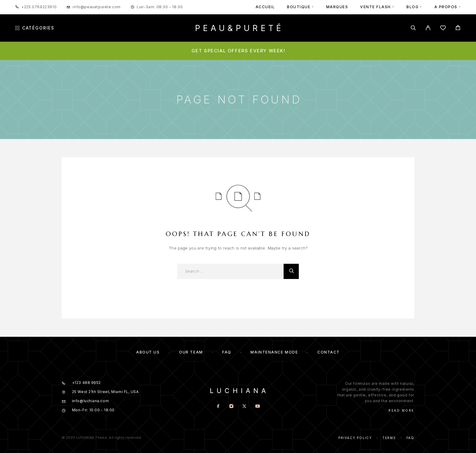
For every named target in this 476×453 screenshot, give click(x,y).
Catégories (35, 28)
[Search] (413, 28)
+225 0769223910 (39, 7)
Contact (329, 352)
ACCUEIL (265, 7)
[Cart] (458, 28)
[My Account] (428, 28)
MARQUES (337, 7)
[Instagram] (231, 407)
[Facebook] (218, 407)
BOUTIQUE (299, 7)
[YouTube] (258, 407)
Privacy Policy (355, 438)
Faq (410, 438)
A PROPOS (446, 7)
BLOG (412, 7)
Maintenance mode (274, 352)
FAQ (227, 352)
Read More (401, 410)
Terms (389, 438)
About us (148, 352)
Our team (191, 352)
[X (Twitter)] (245, 407)
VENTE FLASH (376, 7)
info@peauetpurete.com (97, 7)
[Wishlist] (443, 29)
